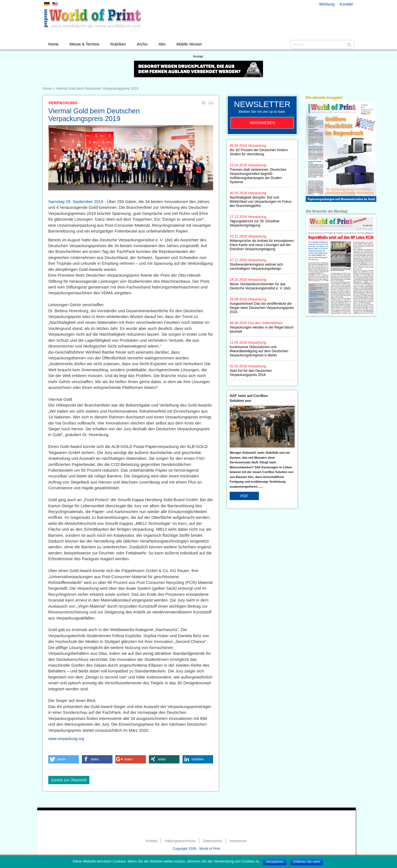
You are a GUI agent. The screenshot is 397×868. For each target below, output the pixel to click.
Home (53, 44)
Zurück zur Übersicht (69, 780)
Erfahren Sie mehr (307, 862)
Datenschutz (212, 841)
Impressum (238, 841)
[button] (64, 759)
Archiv (142, 44)
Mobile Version (189, 44)
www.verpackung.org (66, 739)
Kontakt (346, 4)
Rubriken (118, 44)
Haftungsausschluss (180, 841)
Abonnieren (262, 123)
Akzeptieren (275, 862)
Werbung (327, 4)
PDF (244, 496)
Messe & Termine (84, 44)
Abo (162, 44)
